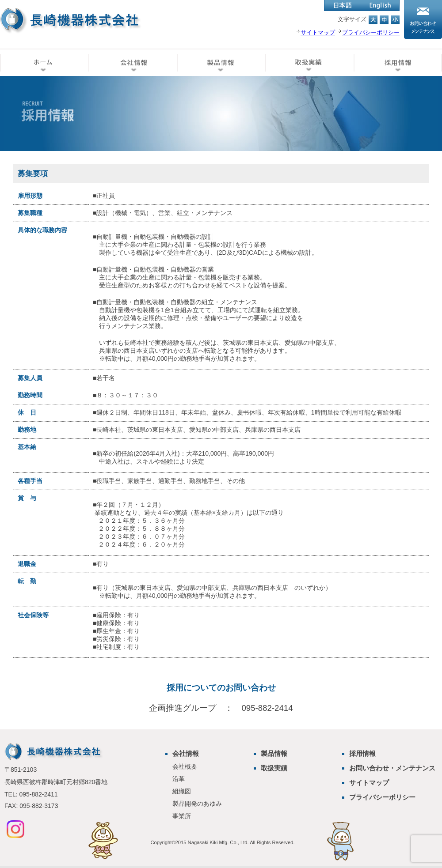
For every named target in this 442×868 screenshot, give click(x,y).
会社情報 (133, 62)
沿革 (179, 779)
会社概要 (185, 766)
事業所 (182, 816)
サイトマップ (369, 783)
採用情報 (398, 62)
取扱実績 (309, 62)
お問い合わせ (423, 19)
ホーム (44, 62)
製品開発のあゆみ (197, 804)
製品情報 (221, 62)
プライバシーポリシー (382, 797)
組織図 (182, 791)
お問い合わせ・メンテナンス (392, 768)
